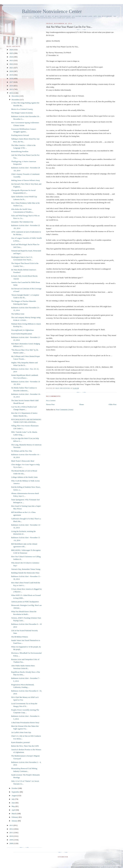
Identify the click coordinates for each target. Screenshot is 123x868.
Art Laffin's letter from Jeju (21, 732)
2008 (11, 843)
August (15, 795)
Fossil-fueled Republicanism (21, 334)
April (14, 810)
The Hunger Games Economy (22, 113)
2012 (11, 829)
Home (82, 404)
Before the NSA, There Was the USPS (25, 746)
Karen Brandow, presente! (21, 742)
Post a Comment (51, 401)
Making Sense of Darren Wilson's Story (25, 180)
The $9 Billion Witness (19, 637)
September (16, 792)
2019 (11, 75)
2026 (11, 50)
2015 (11, 89)
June (14, 803)
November (16, 100)
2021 (11, 68)
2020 (11, 71)
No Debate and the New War (21, 451)
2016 (11, 86)
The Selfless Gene (18, 314)
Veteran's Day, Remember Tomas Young (26, 569)
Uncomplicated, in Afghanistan (22, 330)
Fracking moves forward (20, 135)
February (15, 817)
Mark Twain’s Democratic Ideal (23, 461)
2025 (11, 53)
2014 (11, 93)
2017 (11, 82)
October (15, 788)
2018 (11, 78)
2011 (11, 833)
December (16, 96)
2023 (11, 60)
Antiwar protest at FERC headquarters (25, 602)
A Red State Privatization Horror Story (25, 723)
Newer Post (50, 404)
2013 (11, 825)
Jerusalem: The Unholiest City (22, 222)
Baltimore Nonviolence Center (52, 11)
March (14, 814)
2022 (11, 64)
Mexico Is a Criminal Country (22, 109)
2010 (11, 836)
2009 (11, 840)
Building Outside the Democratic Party (25, 573)
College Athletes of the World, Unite (24, 477)
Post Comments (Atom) (65, 410)
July (13, 799)
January (15, 821)
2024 (11, 57)
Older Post (113, 404)
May (14, 806)
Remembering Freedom (20, 151)
